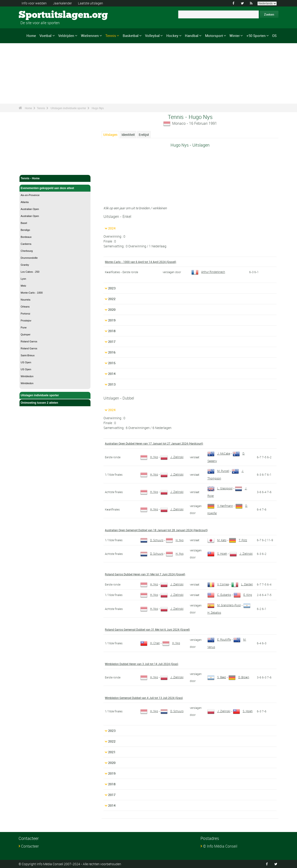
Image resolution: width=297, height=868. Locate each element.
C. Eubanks (219, 595)
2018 (112, 331)
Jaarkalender (62, 3)
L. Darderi (242, 584)
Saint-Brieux (28, 355)
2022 (112, 299)
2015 (112, 363)
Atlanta (25, 202)
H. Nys (149, 457)
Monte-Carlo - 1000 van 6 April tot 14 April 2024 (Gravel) (140, 262)
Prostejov (26, 321)
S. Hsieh (217, 554)
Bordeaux (26, 237)
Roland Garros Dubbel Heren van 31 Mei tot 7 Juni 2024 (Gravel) (145, 574)
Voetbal (45, 36)
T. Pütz (238, 540)
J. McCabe (219, 453)
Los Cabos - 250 (30, 272)
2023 (112, 288)
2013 (112, 384)
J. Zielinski (172, 457)
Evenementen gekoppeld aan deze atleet (55, 188)
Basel (24, 223)
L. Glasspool (220, 488)
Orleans (25, 307)
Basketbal (131, 36)
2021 (112, 752)
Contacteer (30, 846)
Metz (23, 286)
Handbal (192, 36)
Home (31, 36)
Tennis (111, 36)
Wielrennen (90, 36)
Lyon (23, 279)
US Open (26, 362)
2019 (112, 320)
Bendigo (25, 230)
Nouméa (26, 300)
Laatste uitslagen (90, 3)
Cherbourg (27, 251)
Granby (25, 265)
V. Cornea (218, 584)
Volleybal (152, 36)
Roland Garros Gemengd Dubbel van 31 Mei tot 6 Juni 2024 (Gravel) (147, 629)
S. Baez (217, 677)
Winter (235, 36)
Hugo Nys (98, 108)
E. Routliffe (219, 639)
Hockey (172, 36)
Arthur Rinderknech (208, 272)
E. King (243, 595)
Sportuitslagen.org (36, 15)
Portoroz (26, 314)
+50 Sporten (256, 36)
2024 (112, 228)
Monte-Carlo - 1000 (32, 293)
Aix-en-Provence (30, 195)
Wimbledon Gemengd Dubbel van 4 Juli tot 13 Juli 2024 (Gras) (144, 698)
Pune (24, 328)
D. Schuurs (152, 540)
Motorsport (214, 36)
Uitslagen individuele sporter (68, 108)
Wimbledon (27, 376)
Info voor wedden (34, 3)
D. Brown (239, 677)
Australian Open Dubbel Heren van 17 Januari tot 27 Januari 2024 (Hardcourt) (154, 443)
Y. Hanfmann (220, 506)
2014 (112, 374)
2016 (112, 352)
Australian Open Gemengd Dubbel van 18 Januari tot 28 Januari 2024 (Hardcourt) (156, 530)
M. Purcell (218, 471)
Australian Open (30, 209)
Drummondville (29, 258)
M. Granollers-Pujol (224, 605)
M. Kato (217, 540)
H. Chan (150, 643)
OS (274, 36)
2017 (112, 342)
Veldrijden (66, 36)
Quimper (26, 334)
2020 (112, 310)
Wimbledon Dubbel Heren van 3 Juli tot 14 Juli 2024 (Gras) (142, 664)
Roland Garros (29, 341)
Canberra (26, 244)
